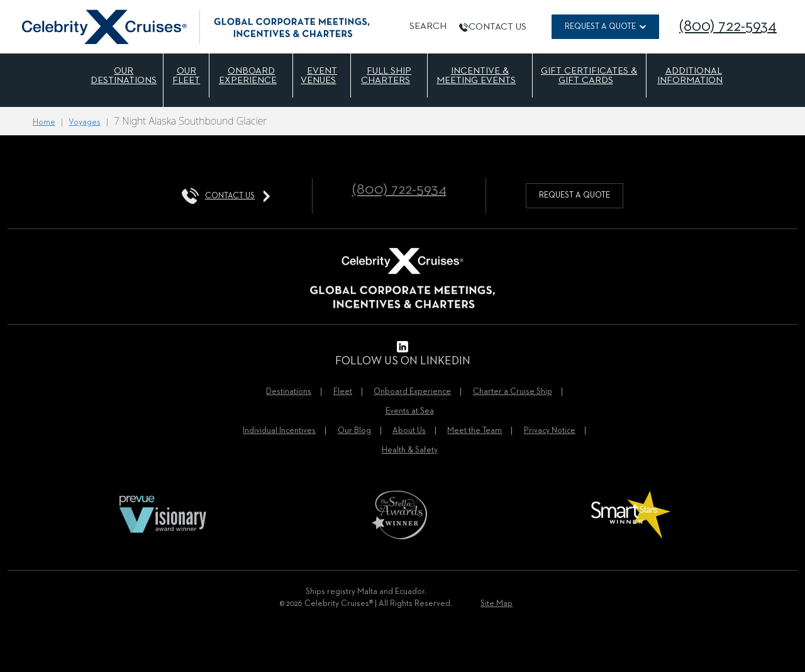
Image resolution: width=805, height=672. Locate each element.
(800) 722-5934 (728, 26)
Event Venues (319, 76)
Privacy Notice (550, 431)
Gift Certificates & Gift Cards (589, 76)
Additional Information (690, 76)
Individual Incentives (279, 431)
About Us (409, 431)
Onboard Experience (248, 76)
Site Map (497, 604)
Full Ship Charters (386, 76)
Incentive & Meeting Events (476, 76)
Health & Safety (410, 450)
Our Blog (354, 431)
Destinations (289, 392)
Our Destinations (124, 76)
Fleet (343, 392)
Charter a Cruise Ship (513, 392)
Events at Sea (410, 411)
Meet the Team (475, 431)
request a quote (575, 195)
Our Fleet (186, 76)
